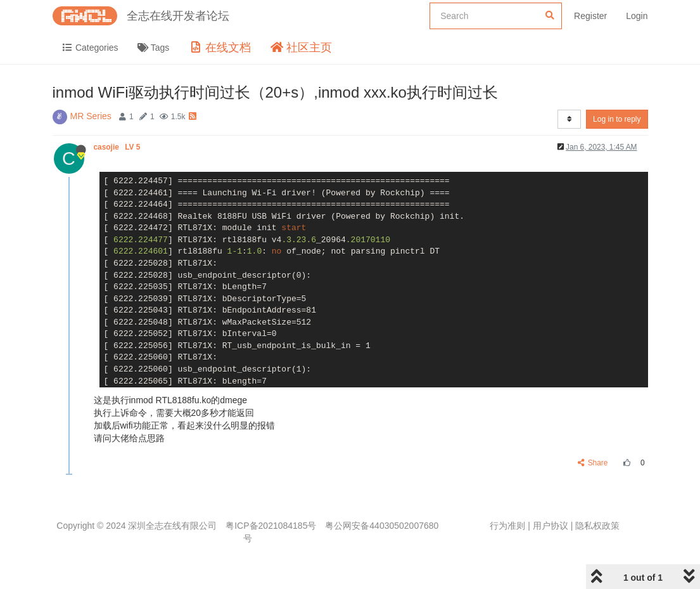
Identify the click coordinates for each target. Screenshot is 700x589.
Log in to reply (617, 119)
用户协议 (550, 526)
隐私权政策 (597, 526)
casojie (118, 147)
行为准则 (507, 526)
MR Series (91, 116)
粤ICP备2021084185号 (271, 526)
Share (593, 463)
